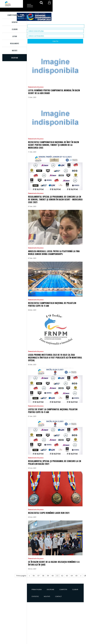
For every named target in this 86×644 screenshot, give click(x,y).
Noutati (15, 50)
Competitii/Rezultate (15, 15)
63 (67, 576)
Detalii (55, 74)
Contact (58, 596)
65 (76, 576)
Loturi (15, 36)
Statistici (35, 596)
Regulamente (15, 43)
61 (57, 576)
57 (38, 576)
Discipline (50, 589)
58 (43, 576)
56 (34, 576)
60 (53, 576)
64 (72, 576)
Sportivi (15, 22)
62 (62, 576)
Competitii (63, 589)
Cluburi (15, 29)
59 (48, 576)
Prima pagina (37, 589)
